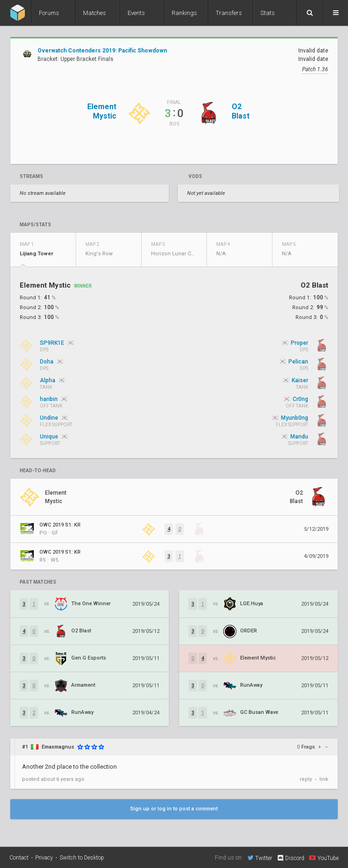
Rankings (184, 13)
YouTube (324, 858)
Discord (291, 858)
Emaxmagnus (58, 747)
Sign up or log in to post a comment (174, 809)
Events (136, 13)
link (324, 779)
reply (306, 779)
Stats (268, 13)
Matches (95, 13)
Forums (49, 13)
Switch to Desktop (82, 858)
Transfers (229, 13)
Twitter (260, 858)
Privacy (44, 858)
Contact (19, 858)
